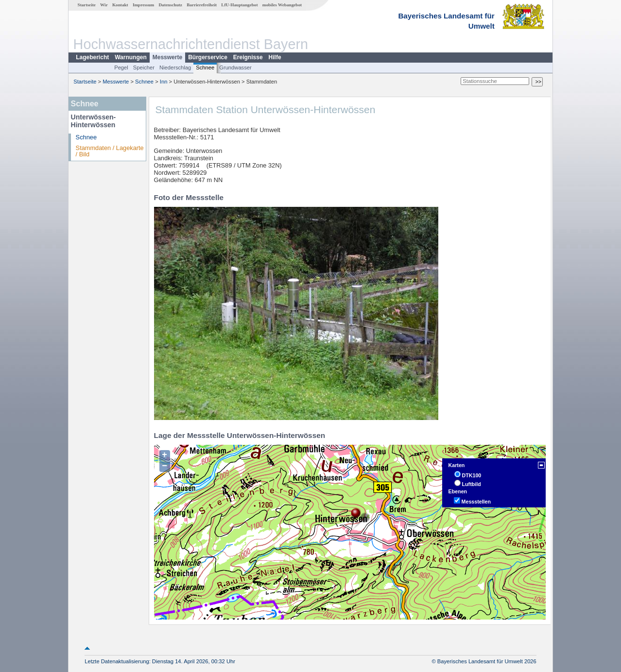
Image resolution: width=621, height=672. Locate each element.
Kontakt (120, 5)
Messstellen (476, 502)
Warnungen (131, 57)
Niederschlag (175, 67)
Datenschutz (170, 5)
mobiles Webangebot (282, 5)
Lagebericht (92, 57)
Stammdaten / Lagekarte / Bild (110, 151)
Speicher (144, 67)
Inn (164, 82)
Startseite (87, 5)
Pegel (121, 67)
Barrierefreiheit (202, 5)
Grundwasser (235, 67)
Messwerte (167, 57)
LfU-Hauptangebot (239, 5)
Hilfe (275, 57)
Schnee (205, 67)
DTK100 (472, 475)
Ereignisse (248, 57)
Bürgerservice (208, 57)
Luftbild (472, 484)
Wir (104, 5)
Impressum (143, 5)
